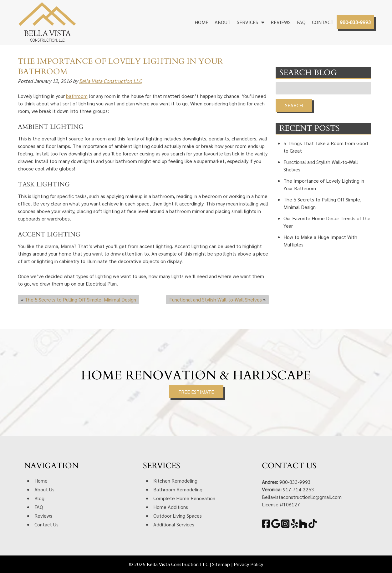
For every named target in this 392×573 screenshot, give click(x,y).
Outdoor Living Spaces (178, 516)
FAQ (301, 22)
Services (247, 22)
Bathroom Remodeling (178, 489)
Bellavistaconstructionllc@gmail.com (302, 497)
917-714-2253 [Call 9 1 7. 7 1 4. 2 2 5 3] (298, 489)
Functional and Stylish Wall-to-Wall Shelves (216, 299)
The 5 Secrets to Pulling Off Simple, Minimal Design (80, 299)
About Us (44, 489)
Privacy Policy (248, 564)
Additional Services (174, 524)
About (223, 22)
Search (294, 105)
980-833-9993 (355, 22)
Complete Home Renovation (184, 498)
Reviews (281, 22)
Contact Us (46, 524)
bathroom (77, 96)
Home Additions (171, 507)
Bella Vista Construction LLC (110, 81)
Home (201, 22)
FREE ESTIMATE (196, 392)
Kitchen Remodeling (175, 481)
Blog (39, 498)
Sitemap (221, 564)
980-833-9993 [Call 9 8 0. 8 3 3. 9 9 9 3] (295, 482)
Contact (323, 22)
